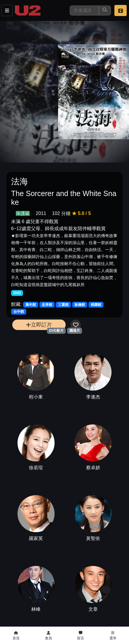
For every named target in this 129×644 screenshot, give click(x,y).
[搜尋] (84, 10)
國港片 (75, 331)
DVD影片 (56, 331)
